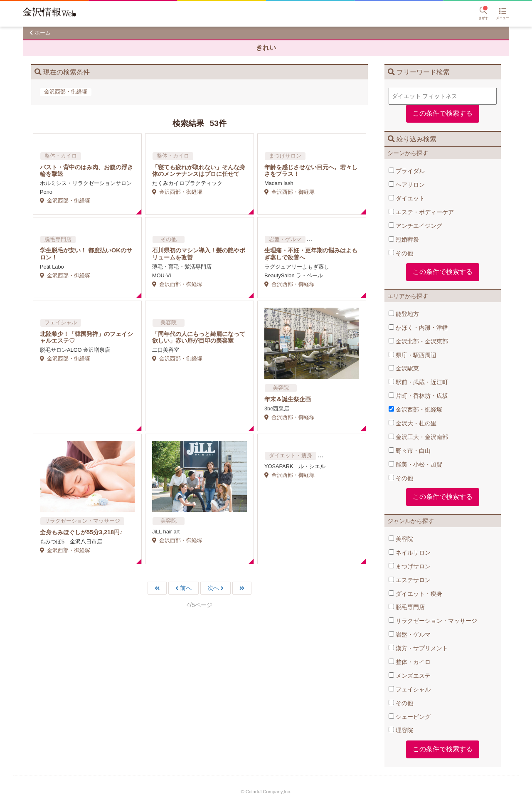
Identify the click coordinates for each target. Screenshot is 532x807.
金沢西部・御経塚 (415, 410)
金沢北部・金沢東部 (418, 341)
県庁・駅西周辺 (413, 355)
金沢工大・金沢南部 (418, 437)
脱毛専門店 (407, 607)
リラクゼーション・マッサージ (433, 621)
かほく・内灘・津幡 (418, 328)
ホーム (43, 33)
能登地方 (404, 314)
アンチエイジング (415, 226)
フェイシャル (410, 689)
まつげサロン (410, 566)
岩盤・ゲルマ (410, 634)
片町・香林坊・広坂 (418, 396)
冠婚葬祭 (404, 239)
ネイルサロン (410, 553)
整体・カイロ (410, 662)
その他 (401, 253)
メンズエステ (410, 676)
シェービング (410, 717)
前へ (186, 588)
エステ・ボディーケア (421, 212)
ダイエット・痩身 (415, 594)
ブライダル (407, 171)
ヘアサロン (407, 185)
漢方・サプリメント (418, 648)
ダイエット (407, 198)
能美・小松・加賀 (415, 464)
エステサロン (410, 580)
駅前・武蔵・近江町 (418, 382)
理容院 (401, 730)
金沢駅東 (404, 368)
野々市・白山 (410, 451)
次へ (213, 588)
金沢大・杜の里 (413, 423)
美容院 (401, 539)
